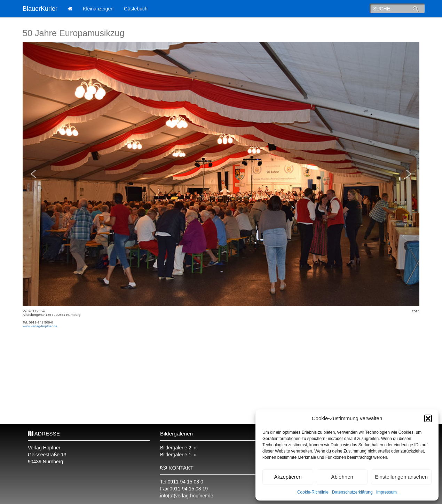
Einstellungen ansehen (401, 477)
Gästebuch (136, 9)
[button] (428, 418)
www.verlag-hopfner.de (40, 326)
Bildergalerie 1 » (178, 455)
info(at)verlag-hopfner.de (187, 496)
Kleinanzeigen (98, 9)
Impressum (386, 492)
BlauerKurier (40, 9)
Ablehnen (342, 477)
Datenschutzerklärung (352, 492)
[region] (221, 174)
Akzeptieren (288, 477)
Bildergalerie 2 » (178, 448)
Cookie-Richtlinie (313, 492)
